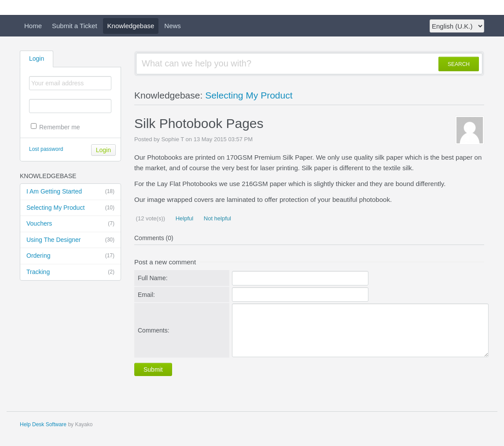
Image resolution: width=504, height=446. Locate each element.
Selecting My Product (70, 208)
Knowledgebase (131, 26)
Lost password (46, 149)
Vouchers (70, 224)
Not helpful (217, 218)
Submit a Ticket (75, 26)
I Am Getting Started (70, 192)
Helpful (184, 218)
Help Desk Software (43, 424)
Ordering (70, 256)
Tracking (70, 272)
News (173, 26)
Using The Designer (70, 240)
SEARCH (459, 64)
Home (33, 26)
